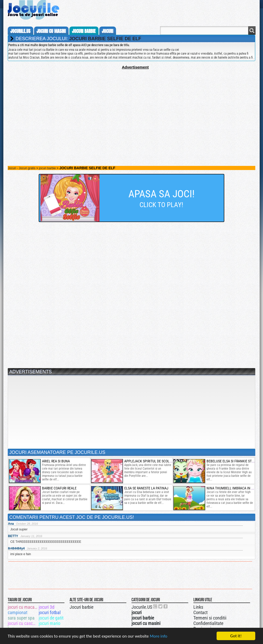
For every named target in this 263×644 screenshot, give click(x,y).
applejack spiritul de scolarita (151, 461)
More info (159, 636)
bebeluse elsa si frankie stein (232, 461)
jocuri (108, 31)
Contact (200, 612)
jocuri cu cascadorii (23, 623)
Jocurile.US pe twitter (161, 606)
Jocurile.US (142, 607)
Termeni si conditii (210, 618)
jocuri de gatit (51, 618)
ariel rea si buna (56, 461)
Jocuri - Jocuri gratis (22, 168)
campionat (18, 612)
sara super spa (21, 618)
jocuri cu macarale (23, 607)
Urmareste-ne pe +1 (155, 606)
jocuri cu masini (51, 31)
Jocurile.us (20, 31)
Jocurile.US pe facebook (166, 606)
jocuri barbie (84, 31)
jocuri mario (50, 623)
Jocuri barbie (81, 607)
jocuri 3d (47, 607)
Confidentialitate (208, 623)
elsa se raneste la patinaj (146, 488)
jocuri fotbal (50, 612)
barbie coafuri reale (59, 488)
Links (198, 607)
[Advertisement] (131, 105)
